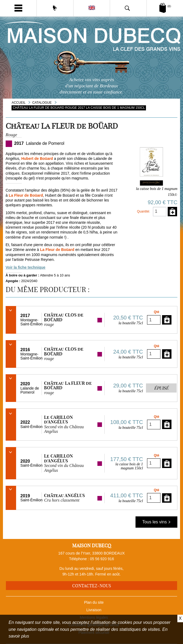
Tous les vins (156, 522)
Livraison (94, 610)
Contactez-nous (92, 586)
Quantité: (143, 211)
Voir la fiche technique (25, 267)
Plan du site (94, 602)
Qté (156, 312)
